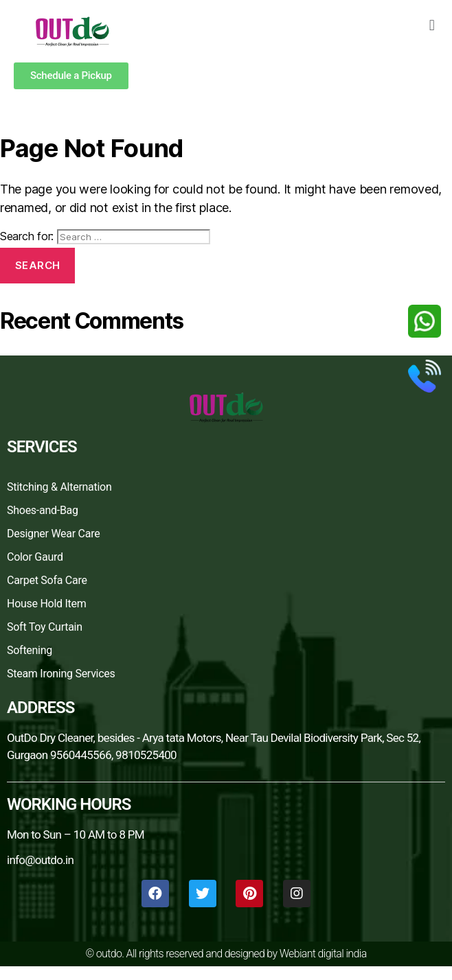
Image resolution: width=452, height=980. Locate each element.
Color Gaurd (35, 557)
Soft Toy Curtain (45, 627)
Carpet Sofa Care (47, 580)
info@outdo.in (40, 860)
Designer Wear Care (53, 534)
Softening (30, 650)
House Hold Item (47, 604)
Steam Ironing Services (61, 674)
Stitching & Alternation (59, 487)
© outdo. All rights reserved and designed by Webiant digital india (226, 954)
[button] (432, 25)
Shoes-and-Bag (43, 510)
